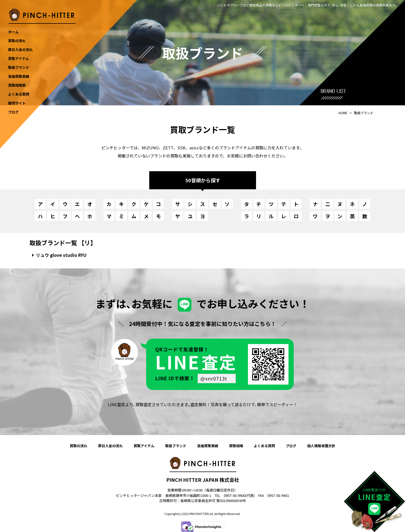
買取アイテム (144, 446)
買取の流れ (79, 446)
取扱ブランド (176, 446)
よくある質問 (264, 446)
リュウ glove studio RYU (61, 255)
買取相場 (236, 446)
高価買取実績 (208, 446)
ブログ (291, 446)
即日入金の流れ (110, 446)
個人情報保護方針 (321, 446)
